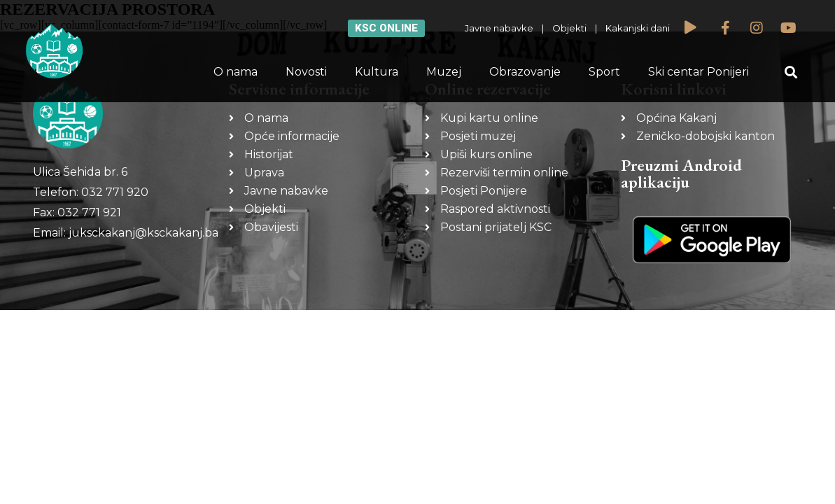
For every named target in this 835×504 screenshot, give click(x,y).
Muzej (444, 72)
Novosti (306, 72)
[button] (791, 72)
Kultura (377, 72)
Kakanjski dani (638, 28)
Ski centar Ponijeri (699, 72)
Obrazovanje (525, 72)
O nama (236, 72)
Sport (604, 72)
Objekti (569, 28)
